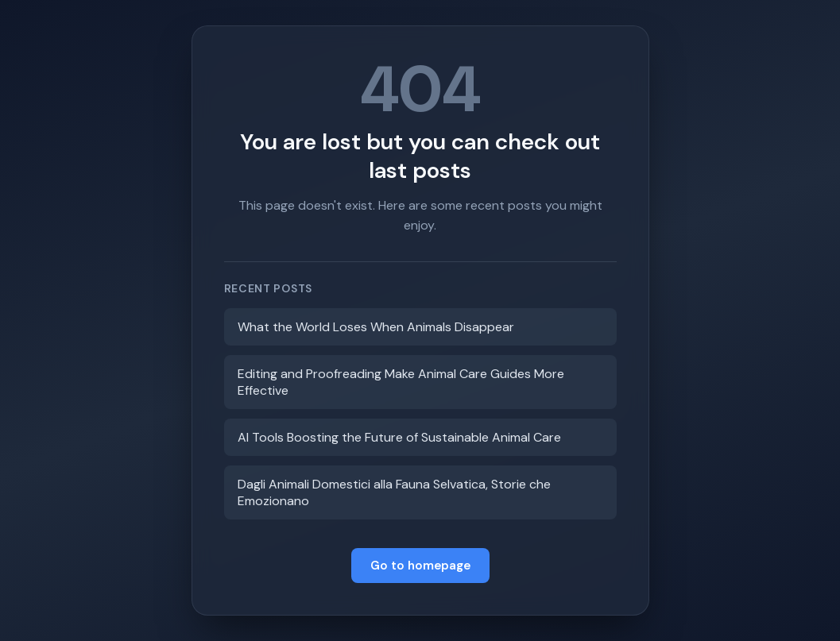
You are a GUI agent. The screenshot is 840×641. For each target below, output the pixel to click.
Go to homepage (420, 566)
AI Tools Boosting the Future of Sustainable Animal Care (399, 437)
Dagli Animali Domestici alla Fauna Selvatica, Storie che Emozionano (394, 492)
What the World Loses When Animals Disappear (376, 327)
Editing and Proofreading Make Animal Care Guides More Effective (401, 382)
